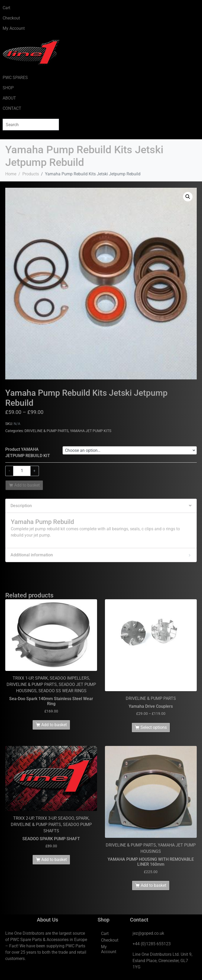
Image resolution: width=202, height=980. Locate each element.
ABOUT (9, 98)
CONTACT (12, 108)
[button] (188, 197)
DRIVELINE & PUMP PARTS (46, 431)
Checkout (11, 18)
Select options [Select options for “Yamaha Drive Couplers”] (154, 727)
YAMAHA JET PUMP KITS (91, 431)
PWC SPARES (15, 78)
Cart (6, 8)
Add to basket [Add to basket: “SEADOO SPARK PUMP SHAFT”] (54, 860)
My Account (14, 28)
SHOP (8, 88)
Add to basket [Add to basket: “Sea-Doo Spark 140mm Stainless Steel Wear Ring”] (54, 725)
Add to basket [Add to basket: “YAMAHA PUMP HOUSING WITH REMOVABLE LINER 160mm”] (153, 885)
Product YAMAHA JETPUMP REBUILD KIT (28, 452)
